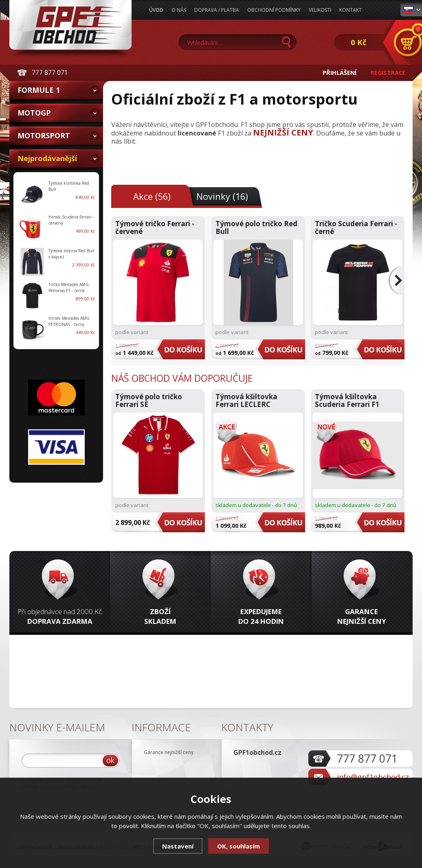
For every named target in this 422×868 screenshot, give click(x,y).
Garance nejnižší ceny (169, 752)
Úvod (156, 10)
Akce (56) (152, 196)
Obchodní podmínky (274, 10)
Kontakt (351, 10)
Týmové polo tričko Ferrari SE (149, 400)
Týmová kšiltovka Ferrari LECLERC (246, 400)
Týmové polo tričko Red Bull (256, 227)
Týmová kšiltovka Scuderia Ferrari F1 (347, 400)
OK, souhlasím (238, 846)
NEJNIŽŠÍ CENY (283, 132)
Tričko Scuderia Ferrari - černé (356, 227)
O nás (179, 10)
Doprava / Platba (217, 10)
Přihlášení (340, 73)
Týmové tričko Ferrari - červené (155, 227)
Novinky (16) (222, 196)
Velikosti (320, 10)
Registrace (388, 73)
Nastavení (178, 846)
